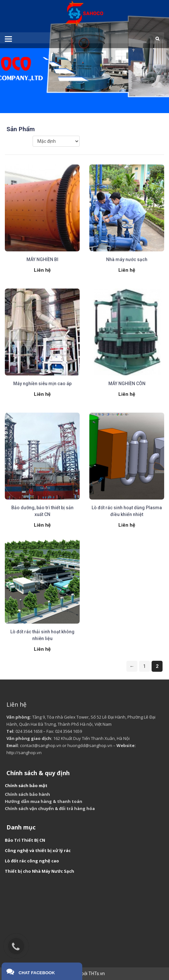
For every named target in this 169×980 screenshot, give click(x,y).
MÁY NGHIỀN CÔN (127, 384)
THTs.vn (97, 974)
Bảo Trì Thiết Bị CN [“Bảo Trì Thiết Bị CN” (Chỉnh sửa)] (25, 840)
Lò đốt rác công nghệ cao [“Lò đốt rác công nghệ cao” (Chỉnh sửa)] (32, 861)
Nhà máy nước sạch (127, 259)
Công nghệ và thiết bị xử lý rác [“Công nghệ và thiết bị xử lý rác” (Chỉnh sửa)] (38, 850)
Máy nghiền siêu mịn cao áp (42, 384)
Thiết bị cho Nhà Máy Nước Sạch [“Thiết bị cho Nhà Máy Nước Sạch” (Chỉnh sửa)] (40, 871)
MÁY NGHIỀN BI (42, 259)
